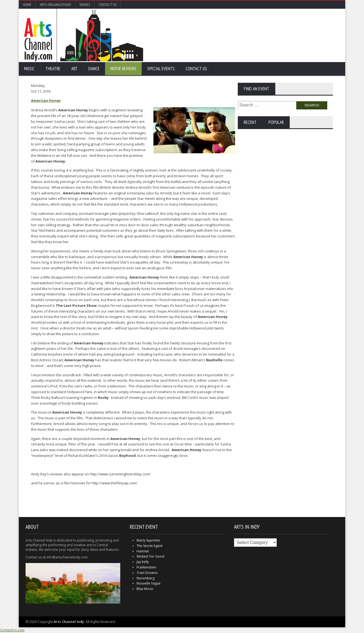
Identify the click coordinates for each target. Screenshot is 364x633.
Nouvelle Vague (149, 583)
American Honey (46, 100)
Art (74, 69)
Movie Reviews (123, 69)
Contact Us (107, 5)
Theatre (53, 69)
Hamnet (143, 551)
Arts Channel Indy (84, 35)
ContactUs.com (12, 630)
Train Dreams (147, 573)
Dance (94, 69)
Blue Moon (145, 589)
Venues (85, 5)
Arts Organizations (55, 5)
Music (29, 69)
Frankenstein (146, 567)
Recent (250, 122)
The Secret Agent (149, 546)
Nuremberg (146, 578)
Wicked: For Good (150, 556)
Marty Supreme (148, 540)
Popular (276, 122)
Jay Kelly (143, 562)
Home (27, 5)
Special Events (161, 69)
